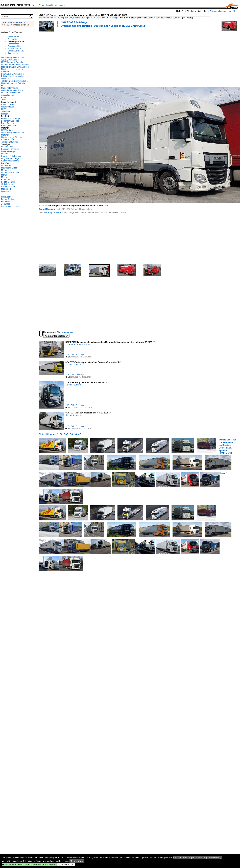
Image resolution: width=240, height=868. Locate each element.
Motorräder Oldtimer (10, 168)
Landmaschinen (8, 187)
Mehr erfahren (77, 861)
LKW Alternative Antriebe (12, 62)
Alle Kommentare (65, 332)
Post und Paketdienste (11, 156)
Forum (42, 5)
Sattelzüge (113, 18)
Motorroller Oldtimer (10, 173)
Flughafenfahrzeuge (10, 158)
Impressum (59, 5)
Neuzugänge (7, 197)
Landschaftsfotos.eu (16, 51)
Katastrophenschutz (10, 161)
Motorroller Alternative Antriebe (15, 67)
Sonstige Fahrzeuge (10, 149)
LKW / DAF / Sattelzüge (74, 22)
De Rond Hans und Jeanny (78, 345)
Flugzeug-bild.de (15, 46)
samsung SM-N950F (53, 212)
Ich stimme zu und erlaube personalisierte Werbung (29, 865)
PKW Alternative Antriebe (12, 74)
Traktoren (5, 111)
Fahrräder (6, 180)
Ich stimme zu (66, 865)
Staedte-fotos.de (14, 48)
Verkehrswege (8, 184)
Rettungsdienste (8, 126)
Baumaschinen (8, 104)
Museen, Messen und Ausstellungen (11, 94)
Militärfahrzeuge (8, 151)
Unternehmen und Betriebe (13, 83)
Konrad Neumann (47, 209)
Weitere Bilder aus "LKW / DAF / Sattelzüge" (60, 434)
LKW (98, 18)
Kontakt (50, 5)
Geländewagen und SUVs (13, 90)
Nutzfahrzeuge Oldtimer (12, 137)
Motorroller (6, 170)
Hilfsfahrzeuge (8, 147)
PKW (3, 97)
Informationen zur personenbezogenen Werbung (197, 858)
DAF (104, 18)
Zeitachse (6, 204)
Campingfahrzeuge (10, 88)
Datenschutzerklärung (10, 206)
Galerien (5, 191)
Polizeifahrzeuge (9, 123)
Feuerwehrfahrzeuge (10, 119)
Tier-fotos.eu (13, 53)
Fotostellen (6, 202)
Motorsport (6, 189)
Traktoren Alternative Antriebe (14, 81)
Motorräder (6, 165)
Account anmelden (229, 11)
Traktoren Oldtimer (10, 142)
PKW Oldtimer (8, 140)
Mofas (4, 175)
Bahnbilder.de (13, 37)
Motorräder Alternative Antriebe (15, 65)
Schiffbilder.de (14, 44)
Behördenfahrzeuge (10, 121)
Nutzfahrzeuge (8, 107)
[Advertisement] (77, 57)
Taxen (4, 100)
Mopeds (5, 177)
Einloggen (214, 11)
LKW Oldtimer (7, 130)
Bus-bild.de (12, 39)
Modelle (5, 154)
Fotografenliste (8, 199)
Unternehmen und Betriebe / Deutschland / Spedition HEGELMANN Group (103, 26)
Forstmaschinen (8, 182)
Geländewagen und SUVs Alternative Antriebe (13, 59)
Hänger (4, 114)
